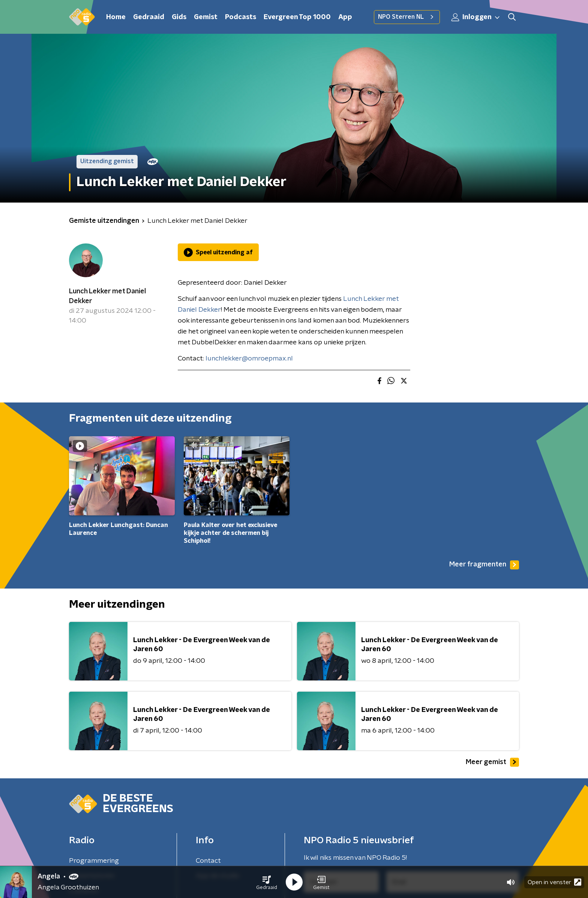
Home (116, 17)
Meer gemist (492, 762)
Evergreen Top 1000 (297, 17)
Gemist (206, 17)
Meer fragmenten (484, 565)
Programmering (94, 861)
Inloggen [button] (476, 17)
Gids (179, 17)
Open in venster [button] (554, 882)
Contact (208, 861)
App (345, 17)
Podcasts (241, 17)
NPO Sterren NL (407, 17)
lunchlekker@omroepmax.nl (249, 359)
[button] (267, 882)
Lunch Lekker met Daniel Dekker (107, 296)
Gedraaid (149, 17)
